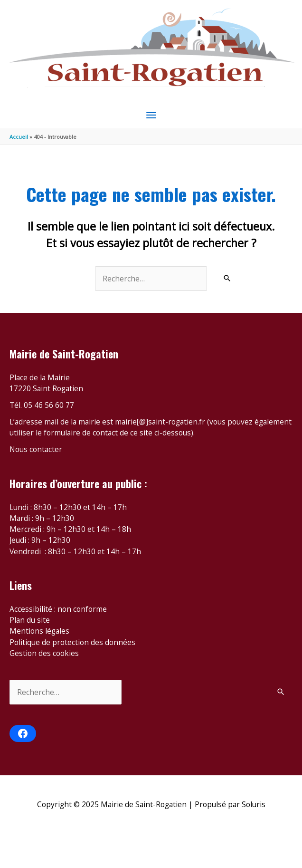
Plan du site (30, 620)
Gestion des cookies (44, 653)
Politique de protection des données (72, 642)
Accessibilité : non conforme (58, 609)
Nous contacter (36, 449)
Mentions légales (39, 631)
